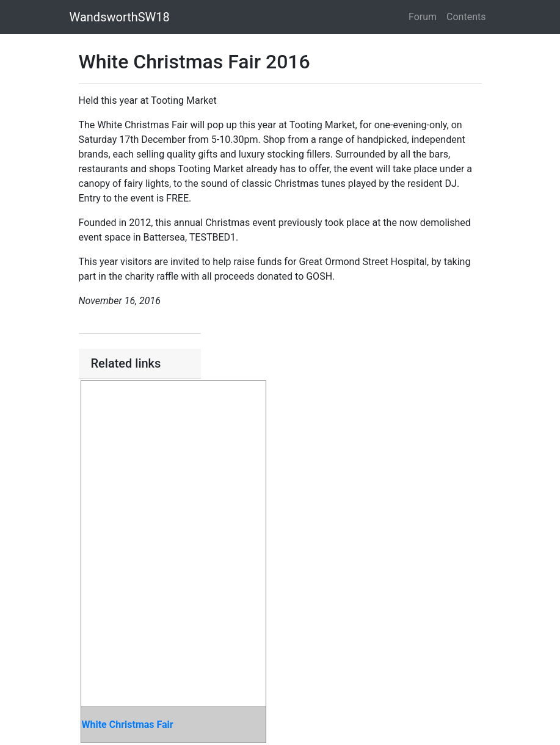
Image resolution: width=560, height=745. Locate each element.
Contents (466, 17)
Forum (423, 17)
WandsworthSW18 (120, 17)
